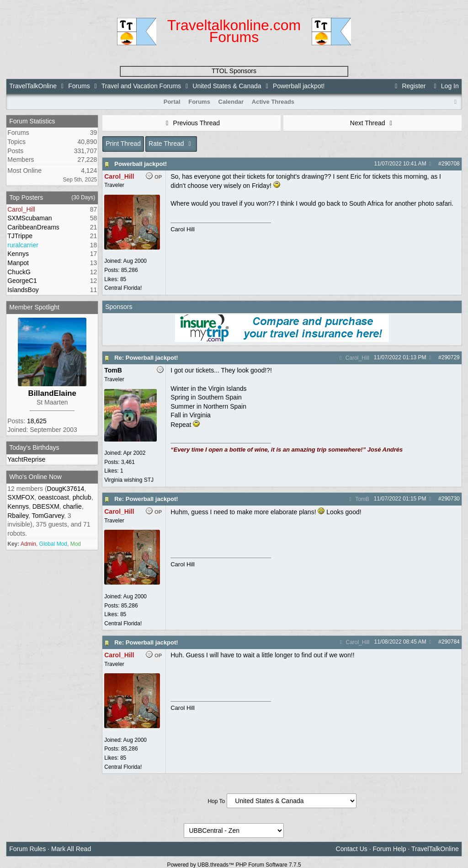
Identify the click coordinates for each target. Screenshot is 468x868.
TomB (358, 499)
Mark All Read (71, 849)
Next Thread (372, 123)
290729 (451, 357)
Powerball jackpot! (141, 164)
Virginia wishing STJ (129, 480)
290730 (451, 499)
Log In (445, 86)
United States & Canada (227, 86)
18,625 (37, 421)
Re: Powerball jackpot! (146, 358)
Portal (172, 102)
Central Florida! (123, 288)
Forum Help (389, 849)
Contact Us (352, 849)
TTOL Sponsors (234, 71)
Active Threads (273, 102)
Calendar (231, 102)
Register (409, 86)
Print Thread (123, 144)
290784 (451, 642)
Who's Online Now (35, 477)
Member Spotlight (34, 307)
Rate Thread (171, 144)
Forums (79, 86)
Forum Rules (27, 849)
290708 (451, 164)
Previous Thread (191, 123)
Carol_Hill (353, 358)
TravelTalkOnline (33, 86)
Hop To (216, 801)
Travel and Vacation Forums (141, 86)
